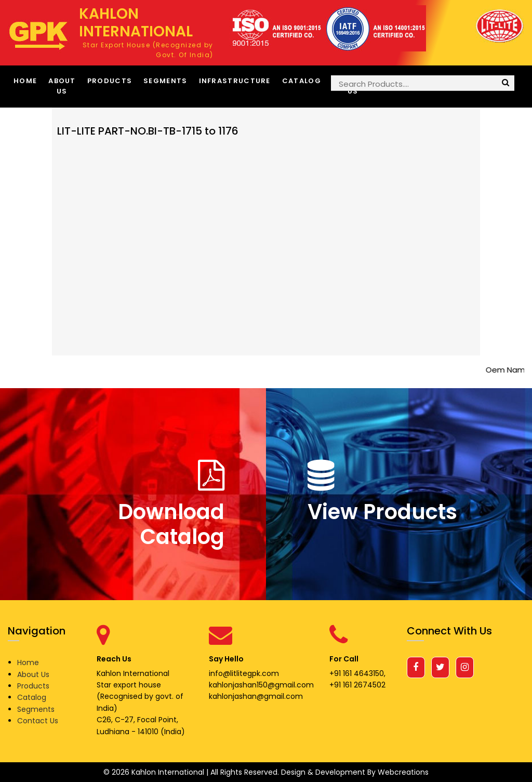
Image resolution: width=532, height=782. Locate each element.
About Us (62, 86)
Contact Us (38, 721)
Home (25, 81)
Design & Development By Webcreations (355, 772)
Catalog (302, 81)
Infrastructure (235, 81)
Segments (165, 81)
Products (110, 81)
